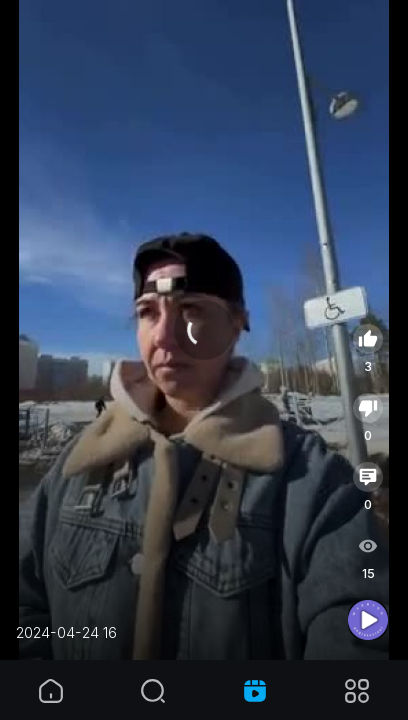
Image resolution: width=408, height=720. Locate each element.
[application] (204, 330)
